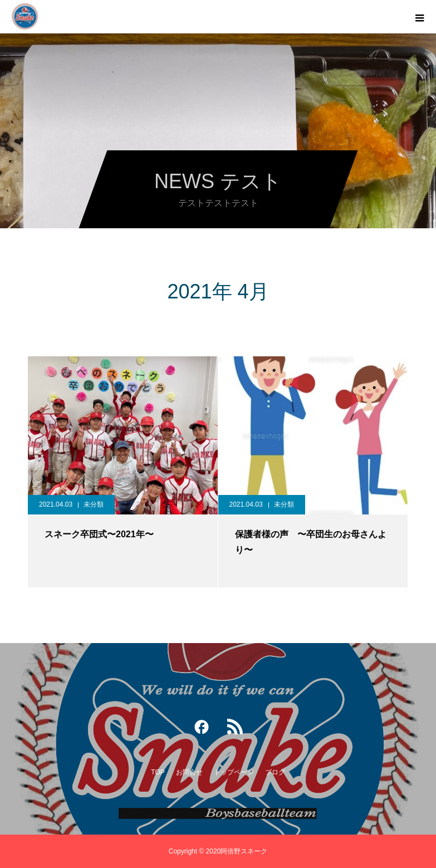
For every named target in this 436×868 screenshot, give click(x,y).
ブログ (275, 772)
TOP (158, 772)
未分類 (94, 504)
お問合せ (189, 772)
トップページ (234, 772)
